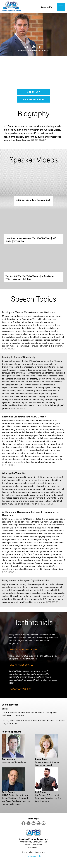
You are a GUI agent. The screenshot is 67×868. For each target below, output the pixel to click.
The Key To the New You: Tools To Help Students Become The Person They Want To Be (33, 722)
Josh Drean (40, 792)
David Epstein (8, 792)
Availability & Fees (33, 99)
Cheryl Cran (41, 759)
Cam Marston (8, 759)
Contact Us (46, 7)
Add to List (33, 92)
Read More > (40, 140)
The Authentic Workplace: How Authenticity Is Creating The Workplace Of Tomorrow (29, 714)
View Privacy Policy (33, 856)
